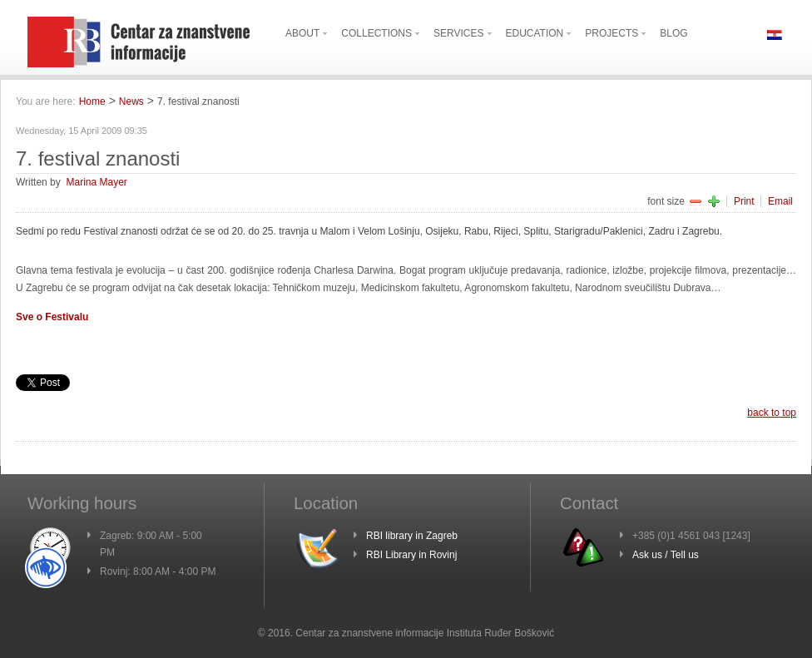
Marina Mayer (96, 182)
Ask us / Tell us (666, 555)
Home (92, 101)
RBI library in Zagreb (412, 536)
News (131, 101)
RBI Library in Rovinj (411, 555)
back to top (772, 413)
